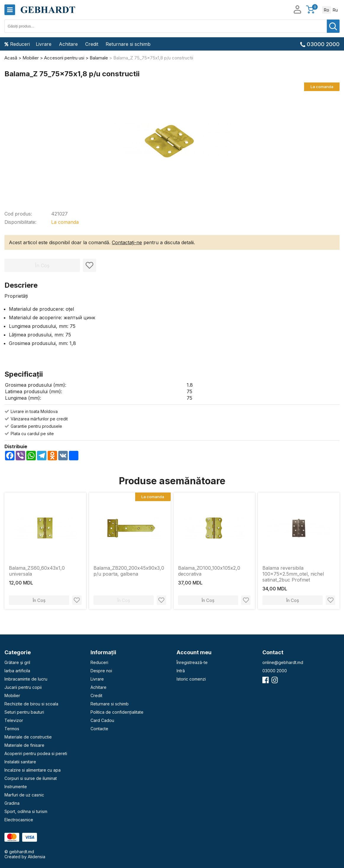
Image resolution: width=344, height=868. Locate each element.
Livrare (44, 44)
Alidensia (37, 857)
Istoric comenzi (191, 679)
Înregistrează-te (192, 662)
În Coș (39, 600)
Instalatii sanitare (20, 762)
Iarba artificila (17, 671)
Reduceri (17, 44)
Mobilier (12, 695)
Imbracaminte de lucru (26, 679)
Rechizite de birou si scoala (31, 704)
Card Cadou (102, 720)
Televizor (14, 720)
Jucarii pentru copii (23, 687)
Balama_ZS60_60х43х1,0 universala (37, 571)
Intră (181, 671)
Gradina (12, 803)
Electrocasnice (19, 820)
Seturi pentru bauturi (24, 712)
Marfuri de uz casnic (24, 795)
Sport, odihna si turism (26, 811)
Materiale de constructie (28, 737)
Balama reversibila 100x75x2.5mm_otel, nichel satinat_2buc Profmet (293, 574)
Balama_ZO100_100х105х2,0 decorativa (209, 571)
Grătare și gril (17, 662)
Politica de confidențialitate (117, 712)
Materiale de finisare (24, 745)
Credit (92, 44)
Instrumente (16, 787)
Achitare (68, 44)
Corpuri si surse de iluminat (31, 778)
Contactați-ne (127, 242)
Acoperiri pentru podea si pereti (36, 753)
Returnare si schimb (128, 44)
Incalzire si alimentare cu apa (33, 770)
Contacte (99, 729)
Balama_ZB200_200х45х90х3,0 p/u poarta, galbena (129, 571)
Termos (12, 729)
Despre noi (101, 671)
